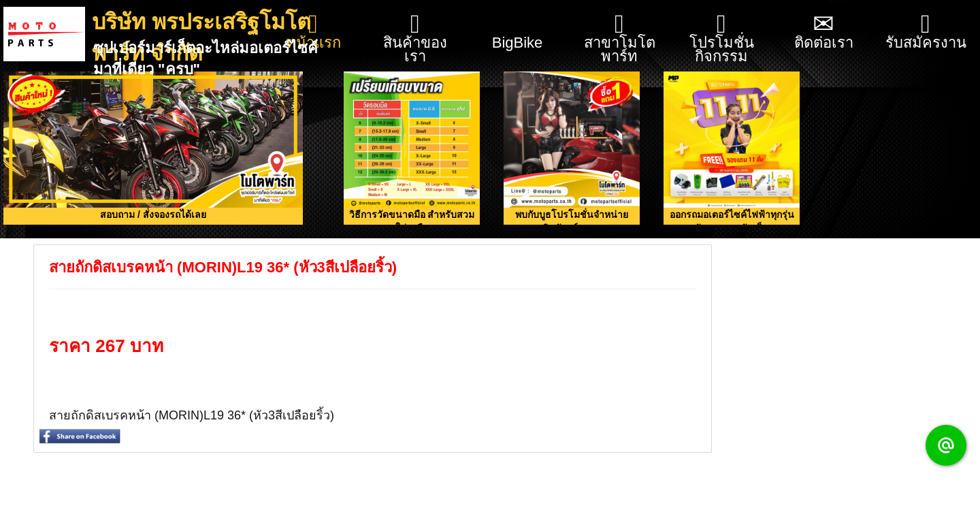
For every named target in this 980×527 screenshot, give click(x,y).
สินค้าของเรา (415, 38)
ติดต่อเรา (824, 31)
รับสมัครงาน (926, 31)
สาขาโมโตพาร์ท (620, 38)
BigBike (518, 26)
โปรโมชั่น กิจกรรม (722, 38)
